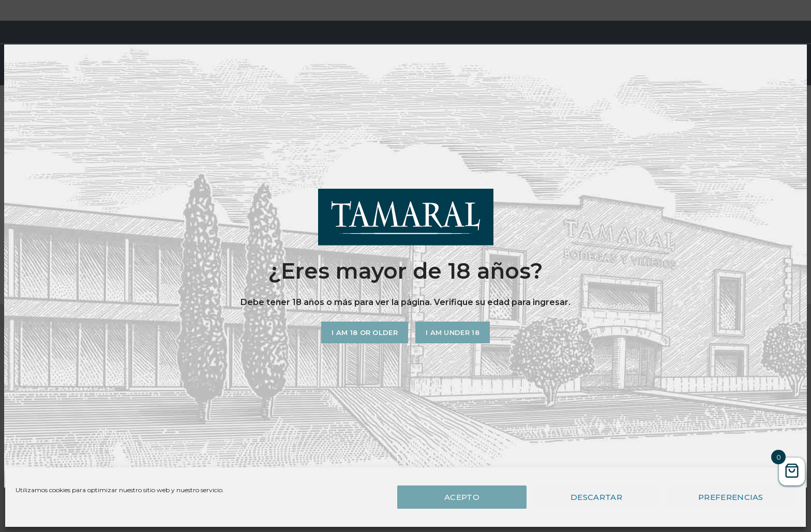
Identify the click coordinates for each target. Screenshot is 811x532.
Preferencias (731, 497)
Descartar (596, 497)
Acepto (462, 497)
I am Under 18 (453, 332)
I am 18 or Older (365, 332)
